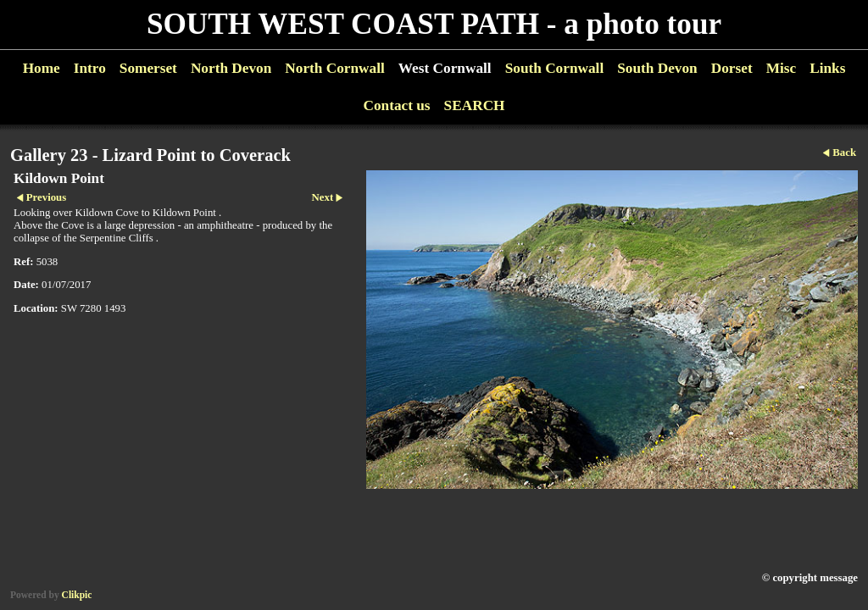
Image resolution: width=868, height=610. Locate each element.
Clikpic (77, 595)
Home (42, 68)
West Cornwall (445, 68)
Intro (90, 68)
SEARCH (475, 105)
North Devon (231, 68)
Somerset (148, 68)
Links (827, 68)
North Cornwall (335, 68)
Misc (781, 68)
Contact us (396, 105)
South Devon (657, 68)
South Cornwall (555, 68)
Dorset (732, 68)
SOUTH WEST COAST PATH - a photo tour (434, 24)
